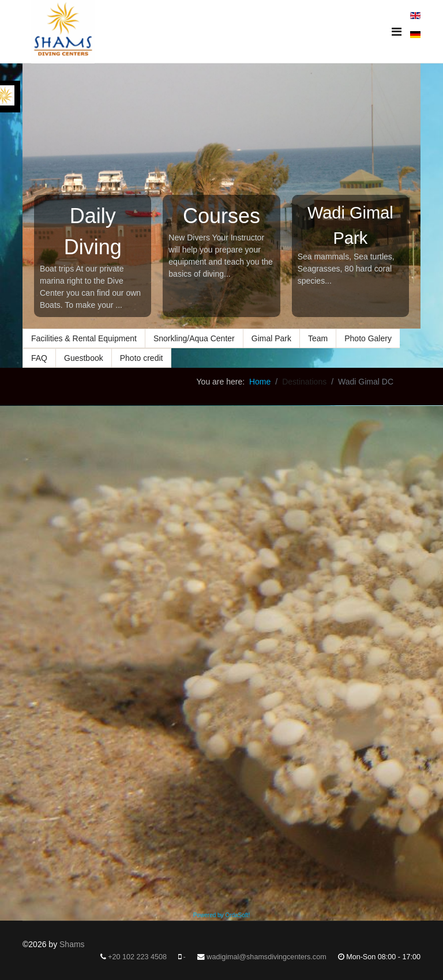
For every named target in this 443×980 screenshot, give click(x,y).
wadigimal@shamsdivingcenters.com (266, 957)
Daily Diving (93, 231)
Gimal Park (271, 338)
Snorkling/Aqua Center (194, 338)
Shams (72, 944)
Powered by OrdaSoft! (221, 915)
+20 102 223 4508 (137, 957)
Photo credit (142, 358)
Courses (221, 216)
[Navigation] (397, 32)
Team (318, 338)
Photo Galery (368, 338)
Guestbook (84, 358)
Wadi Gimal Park (350, 225)
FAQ (39, 358)
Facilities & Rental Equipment (84, 338)
